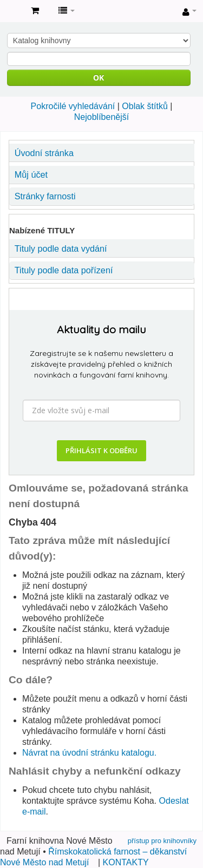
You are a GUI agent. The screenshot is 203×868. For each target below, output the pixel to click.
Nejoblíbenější (101, 117)
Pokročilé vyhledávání (73, 106)
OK (99, 78)
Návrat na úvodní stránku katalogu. (89, 753)
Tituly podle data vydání (61, 248)
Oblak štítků (145, 106)
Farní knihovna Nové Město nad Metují (11, 11)
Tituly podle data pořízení (64, 270)
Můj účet (31, 174)
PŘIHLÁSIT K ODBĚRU (101, 450)
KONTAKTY (126, 862)
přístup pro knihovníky (162, 841)
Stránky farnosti (45, 196)
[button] (35, 11)
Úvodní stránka (44, 153)
